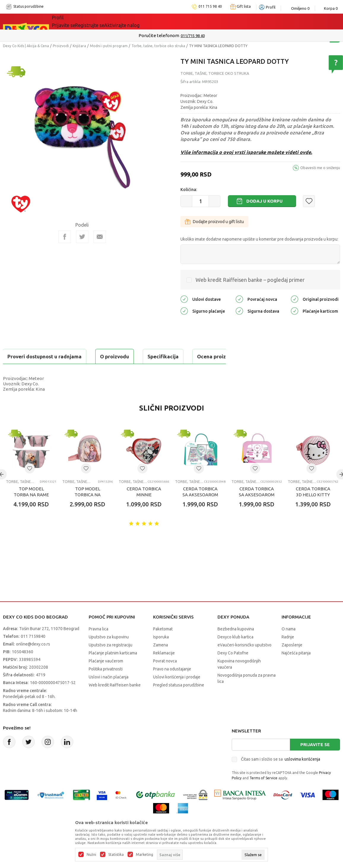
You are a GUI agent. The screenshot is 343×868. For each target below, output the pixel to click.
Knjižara (79, 46)
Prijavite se (315, 759)
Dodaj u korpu (264, 201)
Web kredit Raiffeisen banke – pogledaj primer (250, 280)
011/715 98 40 (193, 36)
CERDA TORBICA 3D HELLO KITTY (313, 507)
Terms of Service (263, 793)
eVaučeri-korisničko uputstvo (244, 660)
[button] (309, 201)
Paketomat (163, 644)
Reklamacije (164, 668)
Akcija (103, 21)
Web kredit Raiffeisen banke (115, 700)
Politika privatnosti (106, 684)
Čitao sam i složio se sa (281, 774)
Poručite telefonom (159, 35)
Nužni (91, 855)
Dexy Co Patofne (233, 668)
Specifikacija (75, 356)
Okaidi (169, 21)
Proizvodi (61, 46)
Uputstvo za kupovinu (109, 652)
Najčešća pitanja (296, 668)
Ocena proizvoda (130, 356)
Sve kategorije (72, 21)
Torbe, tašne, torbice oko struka (158, 46)
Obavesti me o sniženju (320, 168)
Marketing (144, 855)
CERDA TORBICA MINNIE (144, 507)
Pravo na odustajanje (172, 684)
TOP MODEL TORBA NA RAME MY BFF (31, 509)
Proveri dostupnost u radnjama (49, 371)
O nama (289, 644)
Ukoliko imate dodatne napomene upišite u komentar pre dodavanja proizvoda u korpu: (259, 239)
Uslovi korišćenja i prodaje (177, 692)
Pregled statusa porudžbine (179, 700)
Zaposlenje (292, 660)
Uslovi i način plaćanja (109, 692)
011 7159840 (33, 651)
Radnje (288, 652)
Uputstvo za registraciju (111, 660)
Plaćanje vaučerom (106, 676)
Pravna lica (99, 644)
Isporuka (161, 652)
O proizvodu (27, 356)
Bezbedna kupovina (236, 644)
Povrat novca (165, 676)
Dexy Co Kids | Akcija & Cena (26, 46)
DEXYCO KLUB (134, 21)
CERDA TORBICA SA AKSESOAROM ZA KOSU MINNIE (257, 509)
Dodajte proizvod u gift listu (214, 222)
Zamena (161, 660)
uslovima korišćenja (302, 774)
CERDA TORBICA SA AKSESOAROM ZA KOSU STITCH (200, 509)
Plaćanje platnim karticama (113, 668)
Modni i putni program (109, 46)
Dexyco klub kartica (235, 652)
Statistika (116, 855)
